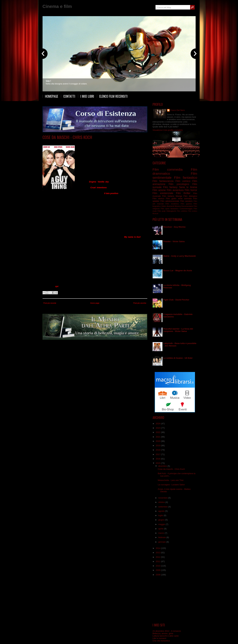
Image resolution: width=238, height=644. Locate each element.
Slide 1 (48, 81)
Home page (95, 303)
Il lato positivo (111, 193)
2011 (158, 561)
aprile (161, 529)
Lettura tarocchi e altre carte (166, 636)
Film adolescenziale (170, 201)
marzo (161, 533)
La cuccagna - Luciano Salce (171, 485)
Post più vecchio (140, 303)
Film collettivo (182, 211)
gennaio (162, 542)
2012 (158, 557)
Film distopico (190, 196)
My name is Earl (132, 237)
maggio (162, 524)
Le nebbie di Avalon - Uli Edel (178, 358)
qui (57, 286)
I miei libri (87, 96)
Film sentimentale (93, 142)
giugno (162, 520)
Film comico (183, 181)
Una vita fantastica (161, 641)
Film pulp (162, 211)
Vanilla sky (103, 182)
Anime (194, 187)
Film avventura (175, 190)
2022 (158, 432)
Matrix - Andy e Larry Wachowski (180, 256)
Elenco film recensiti (113, 96)
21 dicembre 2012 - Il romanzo (167, 631)
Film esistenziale (163, 193)
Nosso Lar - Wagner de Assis (178, 270)
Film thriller (183, 193)
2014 (158, 548)
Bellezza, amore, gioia (163, 633)
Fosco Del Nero (178, 110)
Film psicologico (179, 184)
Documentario (187, 206)
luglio (161, 515)
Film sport (165, 209)
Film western (186, 201)
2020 (158, 441)
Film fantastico (186, 178)
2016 (158, 459)
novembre (163, 498)
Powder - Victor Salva (174, 241)
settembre (163, 507)
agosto (162, 511)
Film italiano (168, 196)
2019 (158, 446)
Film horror (191, 190)
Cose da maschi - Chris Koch (67, 137)
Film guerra (186, 204)
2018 (158, 450)
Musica (178, 206)
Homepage (52, 96)
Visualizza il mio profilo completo (168, 130)
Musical (155, 214)
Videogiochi (171, 211)
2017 (158, 454)
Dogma (93, 182)
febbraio (162, 537)
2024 (158, 424)
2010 (158, 566)
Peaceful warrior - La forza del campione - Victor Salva (178, 330)
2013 (158, 553)
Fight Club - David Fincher (176, 300)
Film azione (159, 190)
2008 (158, 575)
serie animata (185, 198)
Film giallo (171, 198)
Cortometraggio (186, 209)
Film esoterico (172, 204)
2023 (158, 428)
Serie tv (184, 187)
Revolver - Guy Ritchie (174, 227)
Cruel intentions (99, 188)
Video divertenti (168, 206)
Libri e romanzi (159, 638)
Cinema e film (57, 6)
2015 (158, 463)
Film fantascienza (163, 181)
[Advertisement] (175, 600)
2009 (158, 570)
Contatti (69, 96)
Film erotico (193, 211)
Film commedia (77, 142)
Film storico (158, 198)
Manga (179, 196)
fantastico (175, 209)
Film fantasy (170, 187)
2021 (158, 437)
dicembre (163, 466)
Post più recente (50, 303)
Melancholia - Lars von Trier (171, 480)
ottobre (162, 502)
